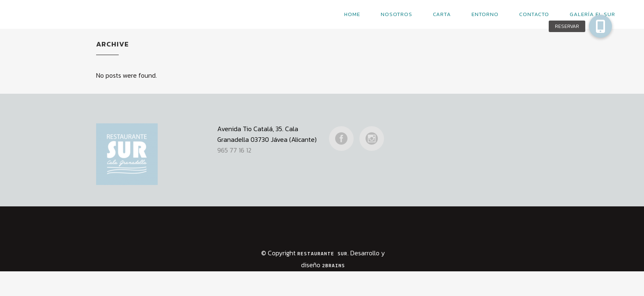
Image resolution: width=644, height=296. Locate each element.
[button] (600, 26)
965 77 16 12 (234, 137)
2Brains (333, 253)
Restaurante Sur (322, 241)
